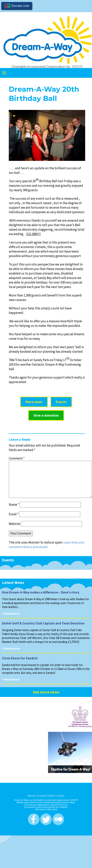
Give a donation (46, 415)
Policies (31, 796)
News (51, 796)
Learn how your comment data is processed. (47, 545)
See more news (46, 692)
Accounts (42, 796)
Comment (17, 458)
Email (14, 514)
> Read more (11, 613)
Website (15, 524)
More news (34, 402)
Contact (60, 796)
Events (61, 402)
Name (14, 505)
